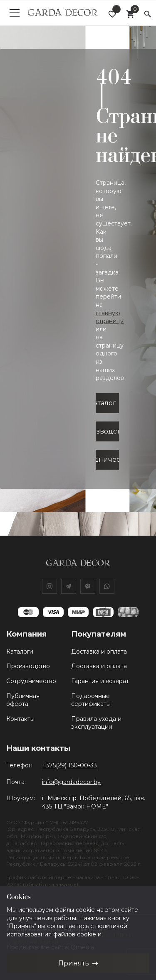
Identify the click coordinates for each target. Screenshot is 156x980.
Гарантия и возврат (100, 681)
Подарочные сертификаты (91, 700)
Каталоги (20, 652)
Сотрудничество (31, 681)
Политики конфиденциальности (70, 938)
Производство (28, 666)
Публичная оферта (23, 700)
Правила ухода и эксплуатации (96, 723)
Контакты (20, 719)
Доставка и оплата (99, 652)
